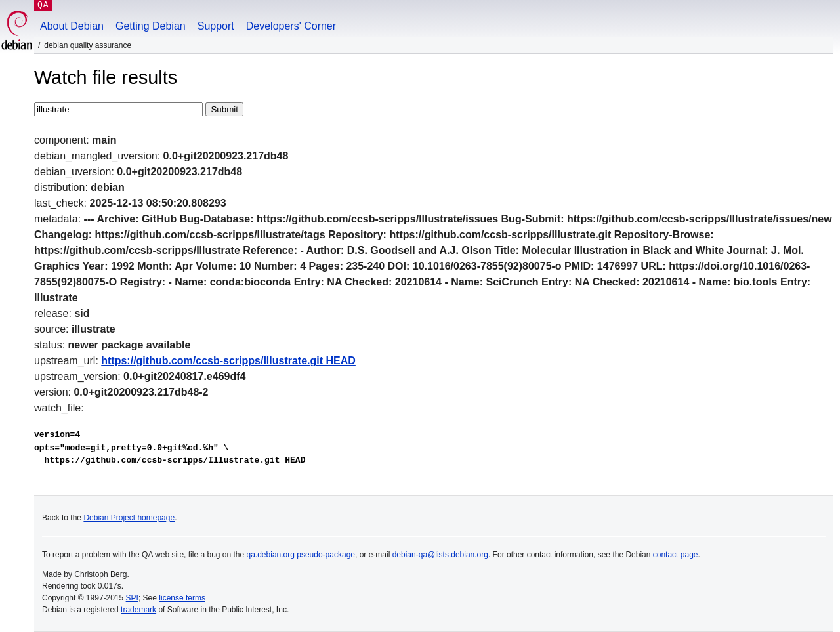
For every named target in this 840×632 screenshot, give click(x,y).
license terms (182, 598)
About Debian (72, 26)
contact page (676, 555)
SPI (132, 598)
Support (216, 26)
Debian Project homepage (129, 518)
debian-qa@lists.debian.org (440, 555)
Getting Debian (151, 26)
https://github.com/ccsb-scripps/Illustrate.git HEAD (228, 361)
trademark (138, 610)
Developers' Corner (291, 26)
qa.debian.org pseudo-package (301, 555)
